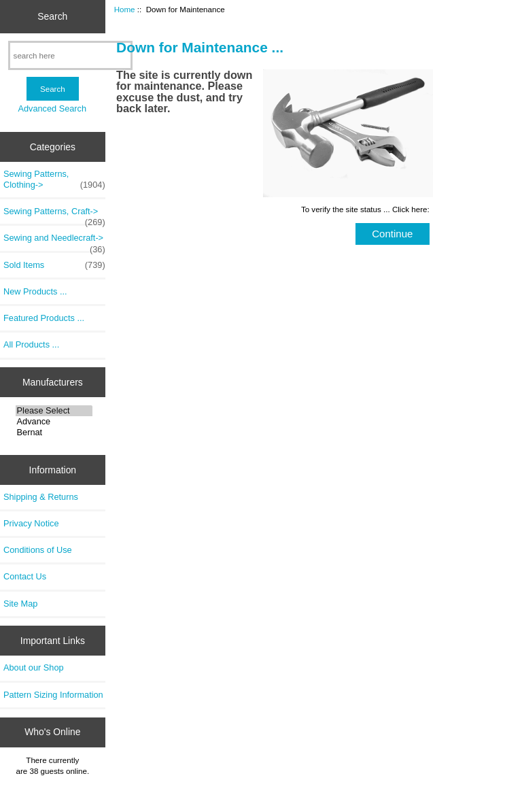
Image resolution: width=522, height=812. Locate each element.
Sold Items (54, 265)
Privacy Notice (31, 523)
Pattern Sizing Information (53, 695)
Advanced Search (52, 108)
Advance (54, 422)
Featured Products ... (44, 318)
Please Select (54, 411)
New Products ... (35, 291)
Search (52, 16)
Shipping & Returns (41, 497)
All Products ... (31, 344)
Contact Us (25, 576)
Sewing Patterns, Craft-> (54, 215)
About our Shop (34, 667)
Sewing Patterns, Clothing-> (54, 180)
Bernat (54, 433)
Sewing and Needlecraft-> (54, 241)
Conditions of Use (38, 550)
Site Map (20, 604)
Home (125, 9)
